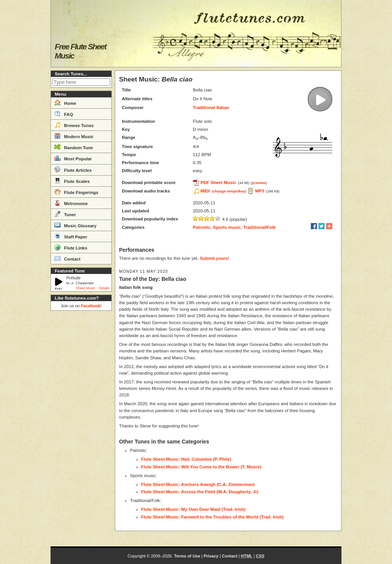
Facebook (91, 306)
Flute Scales (72, 181)
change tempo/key (229, 191)
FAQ (64, 114)
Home (65, 103)
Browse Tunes (74, 125)
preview (259, 183)
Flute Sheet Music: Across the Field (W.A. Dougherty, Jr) (200, 492)
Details (104, 288)
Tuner (65, 214)
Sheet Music (86, 288)
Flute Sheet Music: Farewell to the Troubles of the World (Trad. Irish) (212, 517)
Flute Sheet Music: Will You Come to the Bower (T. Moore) (201, 467)
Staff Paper (71, 236)
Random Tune (74, 147)
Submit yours (214, 258)
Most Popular (73, 158)
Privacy (211, 556)
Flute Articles (73, 170)
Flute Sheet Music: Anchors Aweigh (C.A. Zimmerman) (198, 484)
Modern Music (74, 136)
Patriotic (202, 227)
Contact (67, 258)
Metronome (71, 203)
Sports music (227, 227)
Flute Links (71, 247)
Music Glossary (75, 225)
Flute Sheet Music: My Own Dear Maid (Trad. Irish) (194, 509)
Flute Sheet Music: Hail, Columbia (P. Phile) (186, 459)
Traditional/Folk (259, 227)
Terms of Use (187, 556)
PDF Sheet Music (218, 183)
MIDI (205, 191)
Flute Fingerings (76, 192)
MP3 (260, 191)
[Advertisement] (81, 429)
